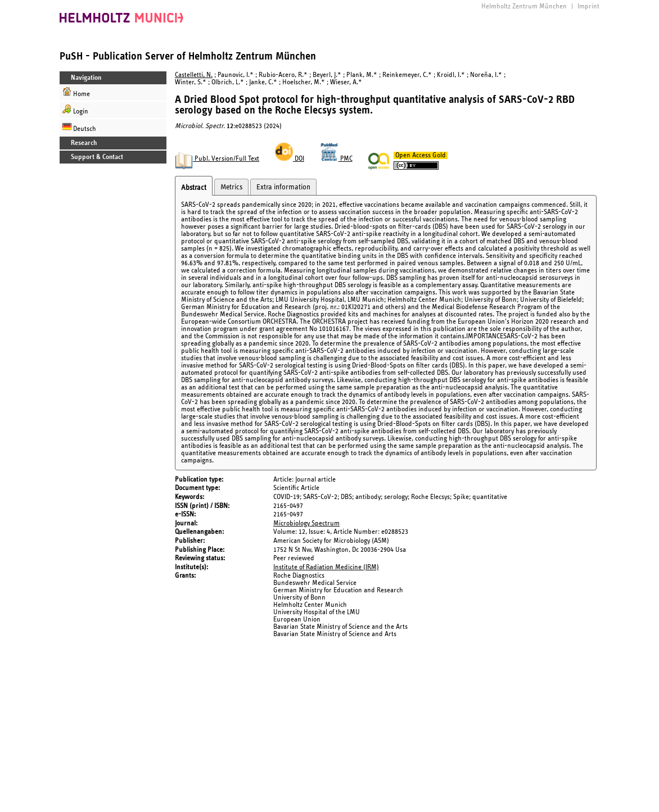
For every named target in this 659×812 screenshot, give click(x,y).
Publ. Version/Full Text (217, 159)
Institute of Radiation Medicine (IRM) (326, 567)
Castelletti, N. (194, 75)
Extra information (283, 187)
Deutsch (79, 127)
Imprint (588, 6)
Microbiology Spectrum (306, 523)
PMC (336, 159)
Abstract (194, 188)
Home (76, 92)
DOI (290, 159)
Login (75, 110)
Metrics (231, 187)
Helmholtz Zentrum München (524, 6)
